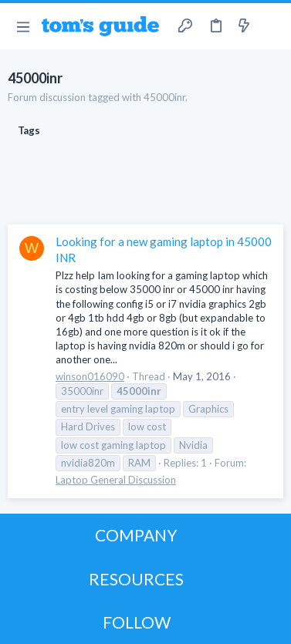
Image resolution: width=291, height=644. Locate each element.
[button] (23, 26)
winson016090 (90, 376)
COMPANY (136, 535)
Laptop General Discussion (116, 480)
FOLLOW (137, 622)
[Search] (270, 26)
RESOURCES (136, 579)
